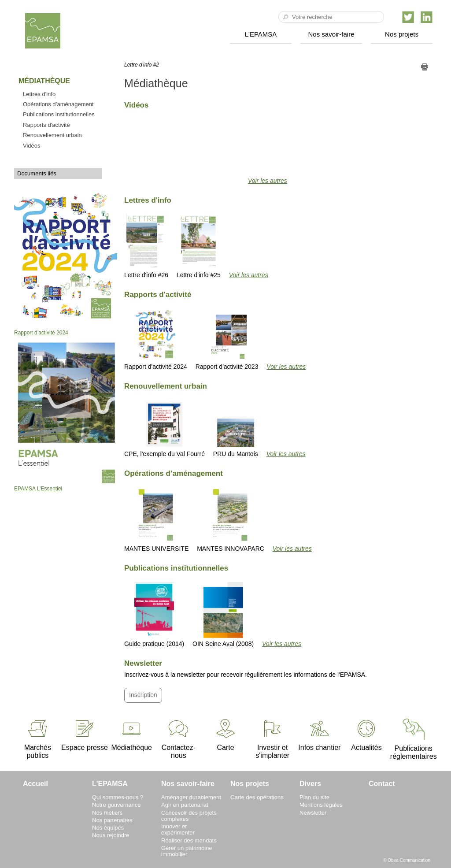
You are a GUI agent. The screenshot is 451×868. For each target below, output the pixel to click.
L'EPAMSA (261, 34)
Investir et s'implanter (272, 739)
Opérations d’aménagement (58, 104)
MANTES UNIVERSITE (156, 519)
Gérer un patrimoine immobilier (187, 851)
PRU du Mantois (236, 437)
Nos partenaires (112, 820)
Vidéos (32, 146)
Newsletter (313, 813)
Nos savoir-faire (331, 34)
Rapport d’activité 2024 (41, 333)
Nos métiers (107, 813)
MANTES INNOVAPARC (231, 519)
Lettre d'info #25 (199, 246)
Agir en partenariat (185, 805)
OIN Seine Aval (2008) (223, 615)
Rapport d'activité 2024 (156, 339)
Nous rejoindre (111, 835)
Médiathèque (131, 735)
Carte (225, 735)
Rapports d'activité (46, 125)
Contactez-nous (179, 739)
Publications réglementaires (414, 739)
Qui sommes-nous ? (118, 797)
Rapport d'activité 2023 (227, 339)
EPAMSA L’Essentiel (38, 489)
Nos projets (402, 34)
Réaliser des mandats (189, 840)
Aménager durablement (191, 797)
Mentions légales (321, 805)
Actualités (366, 735)
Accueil (35, 784)
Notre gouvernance (116, 805)
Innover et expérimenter (178, 829)
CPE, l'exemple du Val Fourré (165, 429)
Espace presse (85, 735)
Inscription (143, 695)
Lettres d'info (39, 94)
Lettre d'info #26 (146, 246)
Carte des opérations (257, 797)
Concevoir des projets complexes (189, 816)
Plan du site (314, 797)
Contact (382, 784)
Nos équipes (108, 828)
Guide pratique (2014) (154, 615)
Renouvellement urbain (52, 135)
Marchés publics (38, 739)
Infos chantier (319, 735)
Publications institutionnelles (59, 114)
